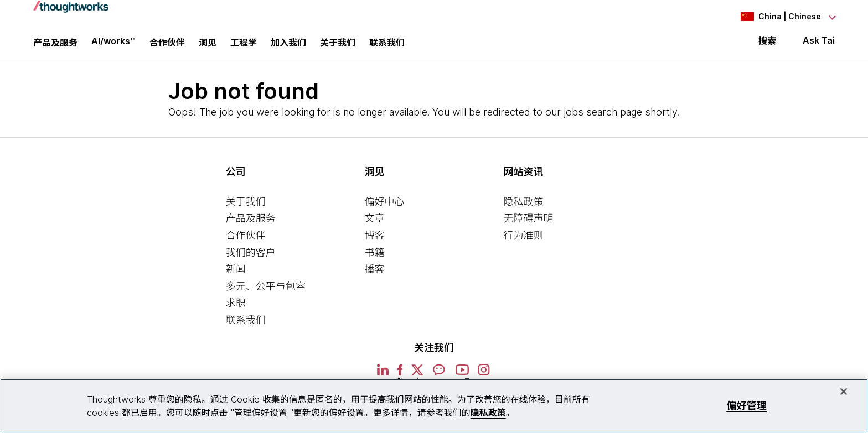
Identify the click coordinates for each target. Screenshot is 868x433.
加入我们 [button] (288, 47)
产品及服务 (251, 225)
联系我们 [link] (387, 47)
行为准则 (523, 241)
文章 (375, 225)
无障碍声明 (528, 225)
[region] (434, 406)
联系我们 (246, 326)
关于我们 (246, 208)
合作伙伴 (246, 241)
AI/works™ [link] (113, 45)
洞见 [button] (208, 47)
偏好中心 (385, 208)
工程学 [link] (244, 47)
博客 (375, 241)
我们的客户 (251, 259)
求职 (236, 309)
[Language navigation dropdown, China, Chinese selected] (774, 17)
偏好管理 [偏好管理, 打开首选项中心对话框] (746, 406)
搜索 (767, 45)
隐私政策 (523, 208)
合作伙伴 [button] (167, 47)
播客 (375, 275)
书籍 (375, 259)
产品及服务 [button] (55, 47)
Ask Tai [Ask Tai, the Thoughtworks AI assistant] (819, 45)
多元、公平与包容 (266, 292)
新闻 (236, 275)
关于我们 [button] (338, 47)
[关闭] (844, 392)
